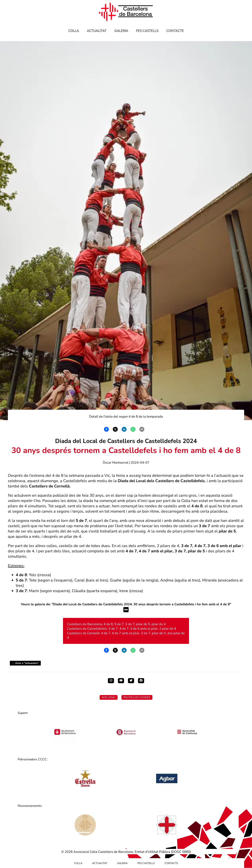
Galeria (121, 31)
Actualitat (97, 31)
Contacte (175, 31)
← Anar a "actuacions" (25, 663)
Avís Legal (109, 697)
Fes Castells (147, 31)
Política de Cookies (137, 697)
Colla (74, 31)
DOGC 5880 (181, 852)
